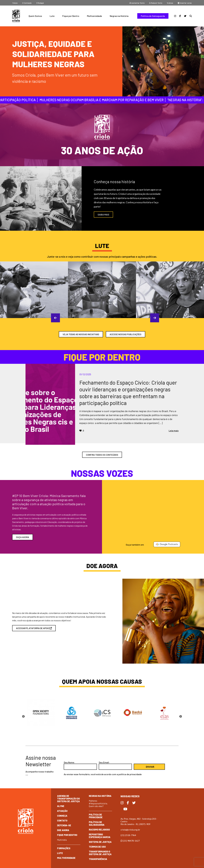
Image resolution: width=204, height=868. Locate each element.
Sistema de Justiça (100, 842)
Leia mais (174, 431)
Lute (52, 16)
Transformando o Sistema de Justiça (100, 853)
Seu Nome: (69, 762)
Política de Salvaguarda (153, 16)
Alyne (61, 806)
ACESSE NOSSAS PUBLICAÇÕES (126, 334)
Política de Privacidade (96, 816)
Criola (16, 16)
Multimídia (62, 840)
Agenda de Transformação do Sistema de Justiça (68, 799)
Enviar (150, 767)
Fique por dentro (67, 835)
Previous (52, 318)
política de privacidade (130, 774)
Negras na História (119, 16)
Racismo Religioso (99, 830)
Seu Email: (104, 762)
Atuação (62, 811)
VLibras (170, 3)
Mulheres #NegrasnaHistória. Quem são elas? (98, 803)
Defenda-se (64, 825)
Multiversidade (94, 16)
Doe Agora (63, 830)
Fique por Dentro (71, 16)
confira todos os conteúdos (102, 455)
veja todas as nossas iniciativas (81, 334)
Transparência (98, 859)
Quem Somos (35, 16)
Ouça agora (23, 537)
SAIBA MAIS (103, 215)
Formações (64, 848)
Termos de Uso (97, 847)
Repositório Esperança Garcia (100, 836)
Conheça (62, 816)
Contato (62, 821)
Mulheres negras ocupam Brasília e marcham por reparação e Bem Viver (101, 100)
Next (152, 318)
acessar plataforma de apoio (34, 628)
